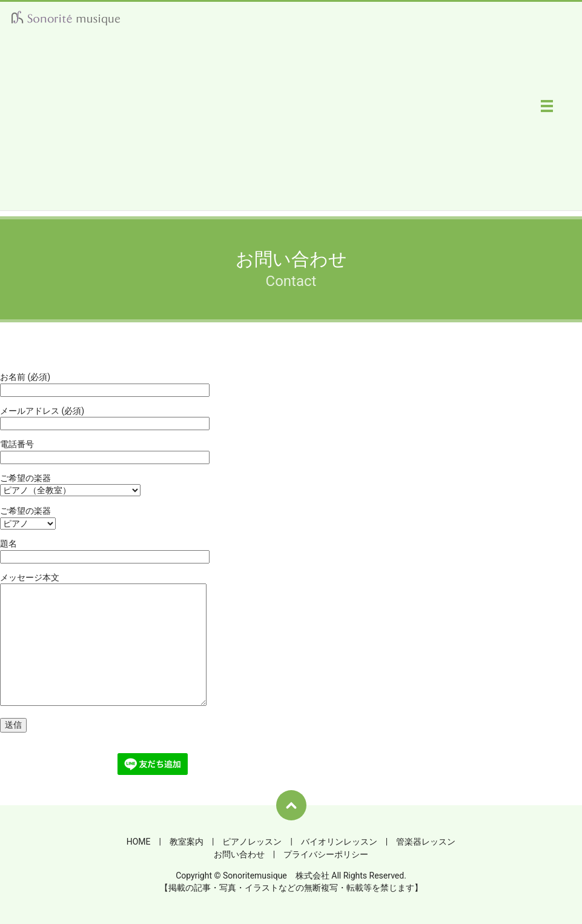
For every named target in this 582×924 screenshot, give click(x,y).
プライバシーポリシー (326, 854)
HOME (139, 842)
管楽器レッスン (426, 842)
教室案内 (187, 842)
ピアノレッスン (252, 842)
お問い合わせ (239, 854)
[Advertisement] (291, 125)
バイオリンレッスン (339, 842)
